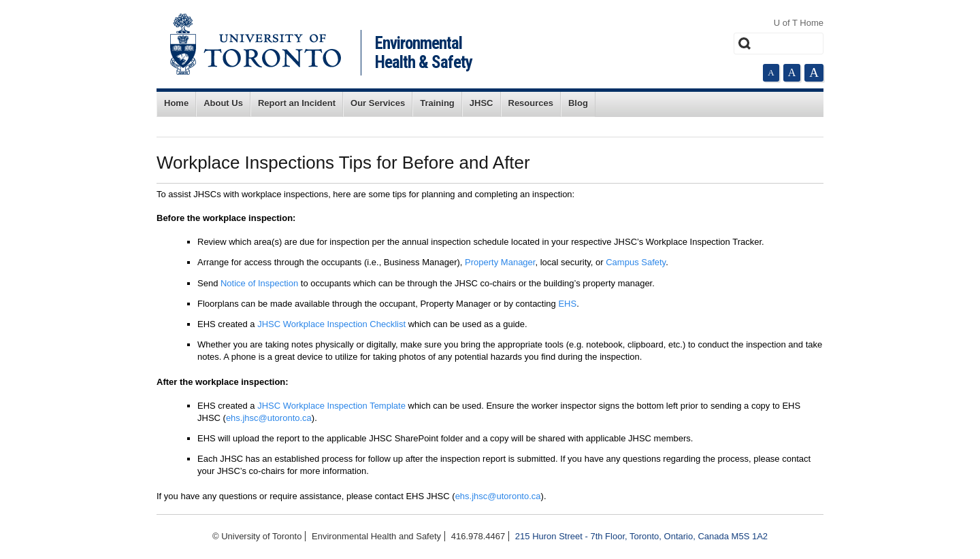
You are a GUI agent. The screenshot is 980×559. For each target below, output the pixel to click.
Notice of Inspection (259, 283)
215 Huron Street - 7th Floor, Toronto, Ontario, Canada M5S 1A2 (641, 536)
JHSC (481, 103)
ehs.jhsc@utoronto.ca (269, 418)
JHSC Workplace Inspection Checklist (331, 324)
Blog (578, 103)
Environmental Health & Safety (424, 53)
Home (176, 103)
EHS (567, 304)
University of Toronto (256, 44)
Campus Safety (636, 262)
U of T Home (799, 23)
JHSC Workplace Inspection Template (331, 406)
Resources (531, 103)
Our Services (378, 103)
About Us (223, 103)
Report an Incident (297, 103)
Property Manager (500, 262)
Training (437, 103)
